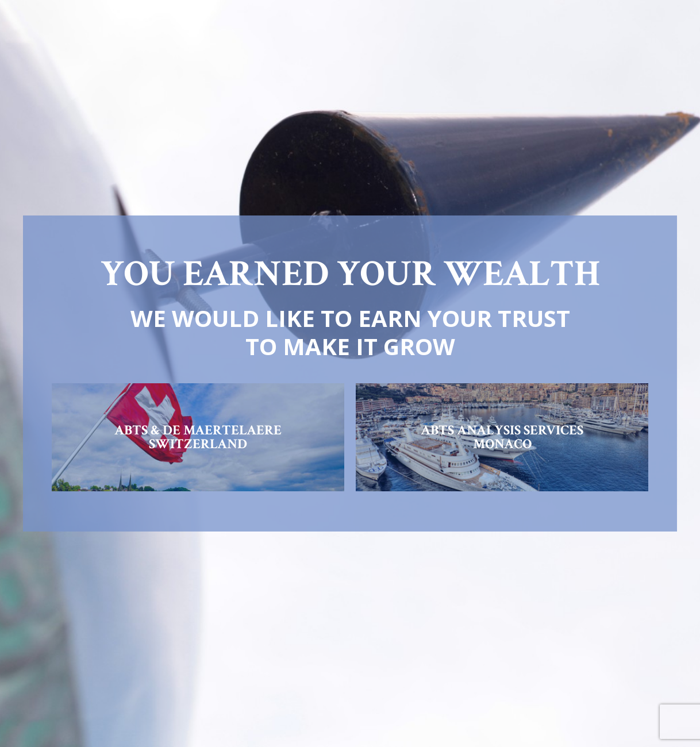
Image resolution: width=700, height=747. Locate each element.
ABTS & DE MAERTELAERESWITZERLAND (198, 437)
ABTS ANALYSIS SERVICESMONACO (502, 437)
